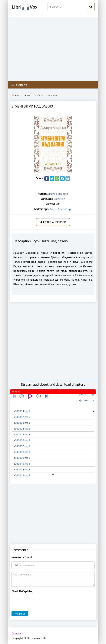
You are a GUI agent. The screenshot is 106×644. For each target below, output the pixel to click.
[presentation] (40, 601)
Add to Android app (61, 209)
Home (16, 95)
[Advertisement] (53, 341)
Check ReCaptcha (22, 591)
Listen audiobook (53, 222)
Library (26, 95)
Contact (16, 633)
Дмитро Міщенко (58, 194)
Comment (20, 614)
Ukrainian (60, 199)
